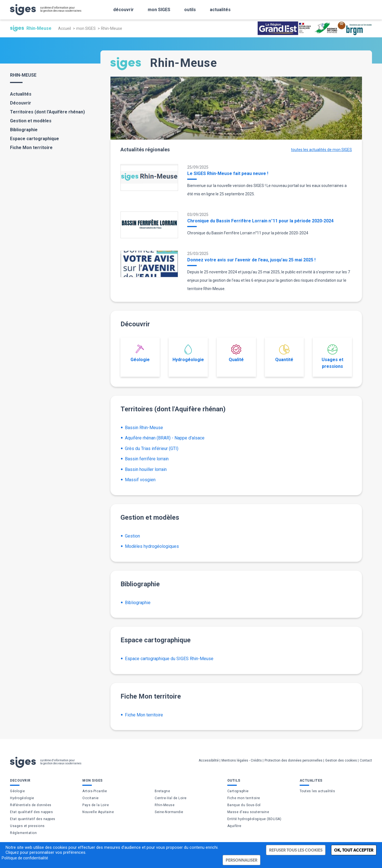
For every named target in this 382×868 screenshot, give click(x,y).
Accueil (65, 28)
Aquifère (234, 826)
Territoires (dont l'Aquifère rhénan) (47, 112)
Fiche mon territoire (244, 798)
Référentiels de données (31, 805)
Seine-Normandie (169, 812)
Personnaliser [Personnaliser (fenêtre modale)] (241, 860)
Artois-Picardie (95, 791)
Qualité (236, 353)
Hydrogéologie (188, 353)
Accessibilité (209, 760)
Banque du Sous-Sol (244, 805)
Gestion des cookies (341, 760)
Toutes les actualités (317, 791)
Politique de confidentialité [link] (25, 858)
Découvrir (21, 103)
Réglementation (23, 833)
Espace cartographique (34, 139)
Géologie (140, 353)
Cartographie (238, 791)
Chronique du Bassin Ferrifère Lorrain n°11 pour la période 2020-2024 (260, 221)
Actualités (21, 94)
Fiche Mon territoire (31, 148)
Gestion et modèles (31, 121)
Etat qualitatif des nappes (31, 812)
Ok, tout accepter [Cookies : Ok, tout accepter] (354, 850)
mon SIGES (86, 28)
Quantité (284, 353)
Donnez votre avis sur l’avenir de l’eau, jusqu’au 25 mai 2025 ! (251, 260)
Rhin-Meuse (165, 805)
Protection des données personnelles (294, 760)
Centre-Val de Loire (171, 798)
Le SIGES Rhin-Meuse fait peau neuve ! (228, 173)
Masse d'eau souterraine (248, 812)
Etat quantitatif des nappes (33, 819)
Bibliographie (24, 130)
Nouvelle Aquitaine (98, 812)
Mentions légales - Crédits (242, 760)
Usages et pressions (332, 357)
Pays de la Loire (96, 805)
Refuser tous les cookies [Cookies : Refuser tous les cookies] (296, 850)
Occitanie (91, 798)
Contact (366, 760)
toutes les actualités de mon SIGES (321, 150)
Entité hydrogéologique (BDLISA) (254, 819)
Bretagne (162, 791)
